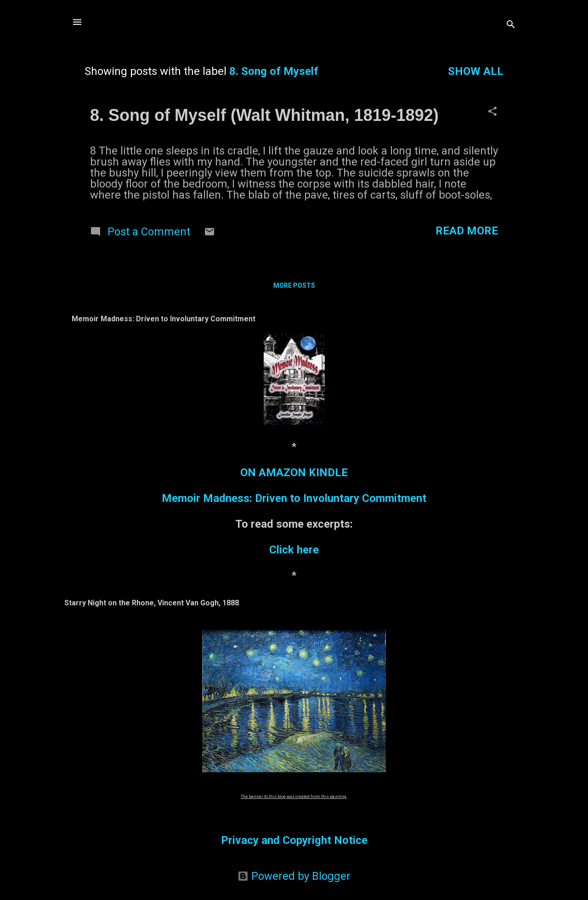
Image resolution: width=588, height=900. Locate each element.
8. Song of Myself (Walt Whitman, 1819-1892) (264, 115)
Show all (476, 71)
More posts (294, 285)
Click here (294, 550)
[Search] (511, 25)
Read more (467, 231)
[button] (492, 112)
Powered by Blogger (294, 876)
